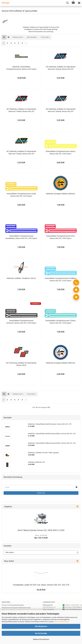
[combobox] (18, 37)
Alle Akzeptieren (41, 626)
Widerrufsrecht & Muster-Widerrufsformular (16, 608)
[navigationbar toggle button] (79, 3)
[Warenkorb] (76, 297)
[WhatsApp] (76, 290)
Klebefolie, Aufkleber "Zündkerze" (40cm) (21, 278)
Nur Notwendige (41, 633)
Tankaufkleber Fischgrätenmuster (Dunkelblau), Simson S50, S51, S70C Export (21, 237)
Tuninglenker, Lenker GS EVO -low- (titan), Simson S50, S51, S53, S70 (41, 585)
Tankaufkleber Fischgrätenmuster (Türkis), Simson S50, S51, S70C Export (61, 322)
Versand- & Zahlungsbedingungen (13, 605)
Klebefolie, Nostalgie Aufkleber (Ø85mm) (61, 194)
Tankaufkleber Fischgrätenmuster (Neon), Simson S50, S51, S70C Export (61, 153)
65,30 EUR (41, 590)
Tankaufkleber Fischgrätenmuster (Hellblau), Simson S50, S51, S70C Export (61, 279)
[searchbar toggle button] (67, 3)
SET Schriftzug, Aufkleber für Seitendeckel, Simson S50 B (21, 364)
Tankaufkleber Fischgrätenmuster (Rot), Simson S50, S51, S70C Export (61, 237)
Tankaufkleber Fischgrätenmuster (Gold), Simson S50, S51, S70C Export (21, 195)
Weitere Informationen (41, 639)
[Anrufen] (76, 283)
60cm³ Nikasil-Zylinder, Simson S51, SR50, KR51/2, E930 (41, 530)
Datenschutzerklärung (61, 622)
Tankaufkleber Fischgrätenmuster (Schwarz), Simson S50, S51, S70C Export (21, 322)
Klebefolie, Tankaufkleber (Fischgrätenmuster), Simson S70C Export (21, 68)
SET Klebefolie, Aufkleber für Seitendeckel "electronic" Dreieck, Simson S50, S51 (61, 68)
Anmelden (41, 493)
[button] (4, 37)
